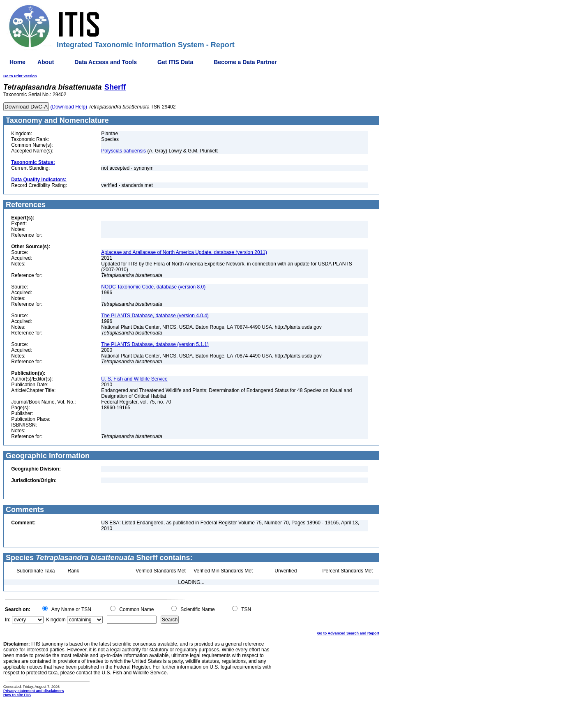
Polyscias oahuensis (123, 151)
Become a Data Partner (245, 62)
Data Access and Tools (106, 62)
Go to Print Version (20, 76)
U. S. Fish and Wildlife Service (134, 379)
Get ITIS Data (175, 62)
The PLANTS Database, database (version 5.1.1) (155, 344)
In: (8, 620)
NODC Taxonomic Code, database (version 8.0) (153, 287)
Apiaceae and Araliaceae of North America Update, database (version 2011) (184, 252)
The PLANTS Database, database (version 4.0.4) (155, 316)
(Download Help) (69, 107)
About (46, 62)
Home (17, 62)
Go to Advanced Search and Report (348, 633)
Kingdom (56, 620)
